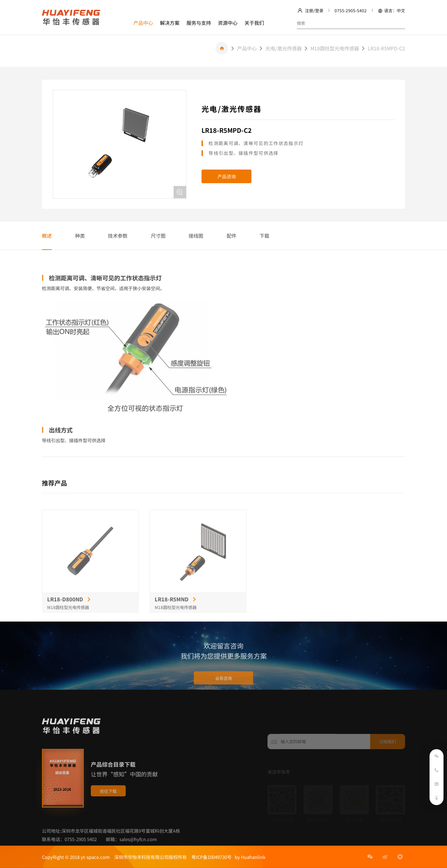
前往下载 (108, 815)
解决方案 (170, 23)
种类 (80, 236)
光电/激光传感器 (284, 48)
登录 (319, 10)
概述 (47, 236)
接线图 (196, 236)
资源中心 (228, 23)
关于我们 (254, 23)
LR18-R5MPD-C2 (386, 48)
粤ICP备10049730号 (211, 857)
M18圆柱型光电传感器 (335, 48)
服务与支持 (199, 23)
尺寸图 (158, 236)
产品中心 (143, 23)
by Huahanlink (248, 857)
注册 (309, 10)
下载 (264, 236)
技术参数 (118, 236)
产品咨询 (227, 176)
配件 (232, 236)
